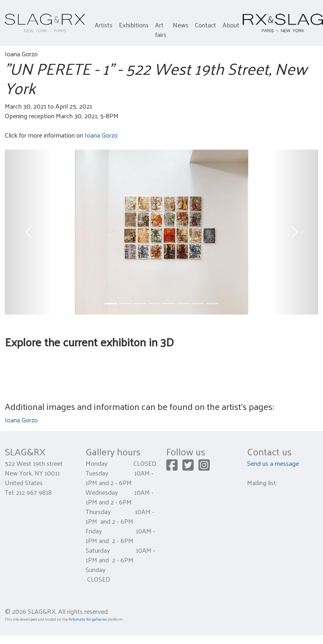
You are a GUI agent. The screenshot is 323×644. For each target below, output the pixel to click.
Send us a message (273, 463)
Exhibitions (134, 25)
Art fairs (161, 30)
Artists (104, 25)
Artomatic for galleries (88, 619)
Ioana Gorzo (101, 135)
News (181, 25)
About (231, 25)
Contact (205, 25)
